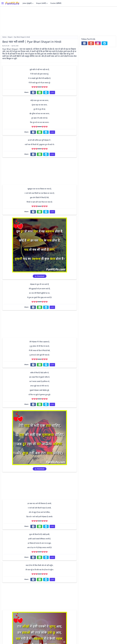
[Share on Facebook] (33, 92)
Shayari (10, 37)
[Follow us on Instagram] (98, 43)
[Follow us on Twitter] (105, 43)
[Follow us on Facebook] (84, 43)
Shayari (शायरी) (42, 3)
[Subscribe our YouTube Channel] (91, 43)
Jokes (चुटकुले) (28, 3)
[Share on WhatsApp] (40, 92)
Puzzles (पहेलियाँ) (56, 3)
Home (4, 37)
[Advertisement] (58, 20)
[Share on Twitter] (46, 92)
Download (40, 276)
